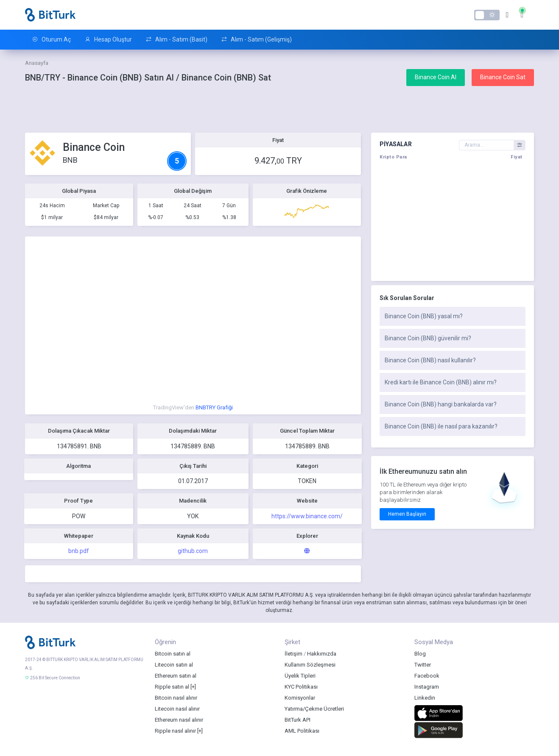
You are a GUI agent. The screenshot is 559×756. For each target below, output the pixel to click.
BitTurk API (298, 720)
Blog (420, 654)
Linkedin (425, 698)
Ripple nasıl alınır (175, 731)
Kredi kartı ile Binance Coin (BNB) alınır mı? (441, 382)
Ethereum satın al (176, 676)
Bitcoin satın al (173, 654)
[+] (193, 687)
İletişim (293, 654)
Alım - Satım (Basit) (176, 40)
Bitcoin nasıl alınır (176, 698)
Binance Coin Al (436, 77)
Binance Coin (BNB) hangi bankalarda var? (441, 404)
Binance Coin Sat (503, 77)
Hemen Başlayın (407, 514)
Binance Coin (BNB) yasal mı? (424, 316)
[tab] (453, 317)
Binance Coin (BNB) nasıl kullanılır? (430, 360)
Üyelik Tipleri (300, 676)
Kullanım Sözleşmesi (310, 665)
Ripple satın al (172, 687)
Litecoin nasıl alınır (177, 709)
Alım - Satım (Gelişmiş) (256, 40)
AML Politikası (302, 731)
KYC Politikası (301, 687)
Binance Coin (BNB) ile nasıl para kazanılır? (441, 426)
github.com (193, 551)
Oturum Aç (51, 40)
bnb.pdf (79, 551)
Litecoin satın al (174, 665)
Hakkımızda (322, 654)
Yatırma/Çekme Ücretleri (314, 709)
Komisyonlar (300, 698)
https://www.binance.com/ (307, 516)
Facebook (427, 676)
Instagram (427, 687)
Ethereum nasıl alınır (179, 720)
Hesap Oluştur (108, 40)
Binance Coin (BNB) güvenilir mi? (428, 338)
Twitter (423, 665)
